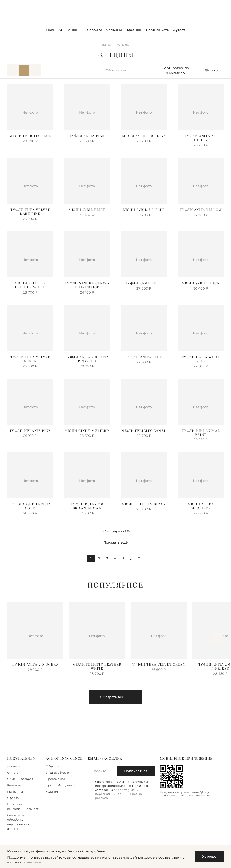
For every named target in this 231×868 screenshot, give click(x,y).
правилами (32, 862)
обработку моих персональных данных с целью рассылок (118, 794)
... (131, 559)
